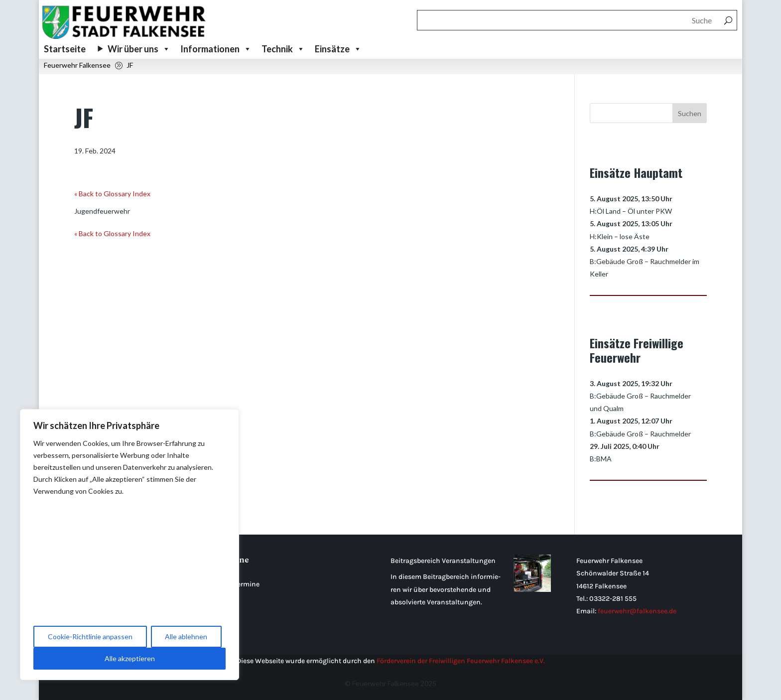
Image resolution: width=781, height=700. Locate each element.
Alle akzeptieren (130, 658)
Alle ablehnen (186, 636)
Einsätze (338, 49)
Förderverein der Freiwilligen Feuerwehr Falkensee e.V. (461, 661)
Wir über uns (139, 49)
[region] (130, 545)
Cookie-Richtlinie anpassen (90, 636)
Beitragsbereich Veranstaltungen (443, 561)
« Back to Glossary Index (112, 194)
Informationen (216, 49)
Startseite (65, 49)
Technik (283, 49)
